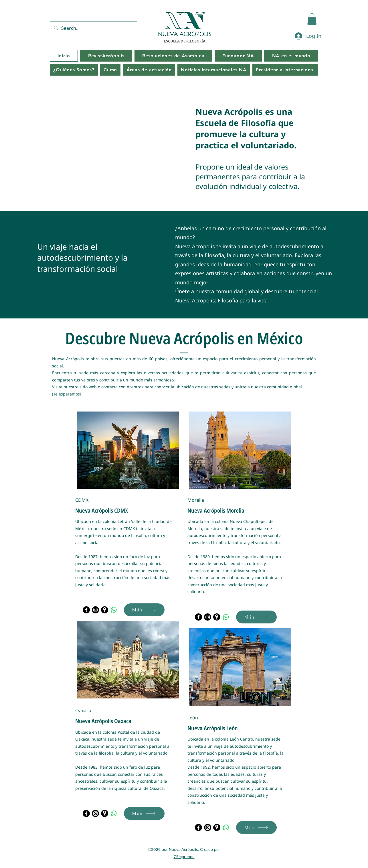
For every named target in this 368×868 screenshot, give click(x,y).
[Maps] (105, 610)
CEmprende (184, 857)
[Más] (144, 610)
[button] (312, 19)
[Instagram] (95, 610)
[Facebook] (86, 610)
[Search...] (93, 28)
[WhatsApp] (114, 610)
